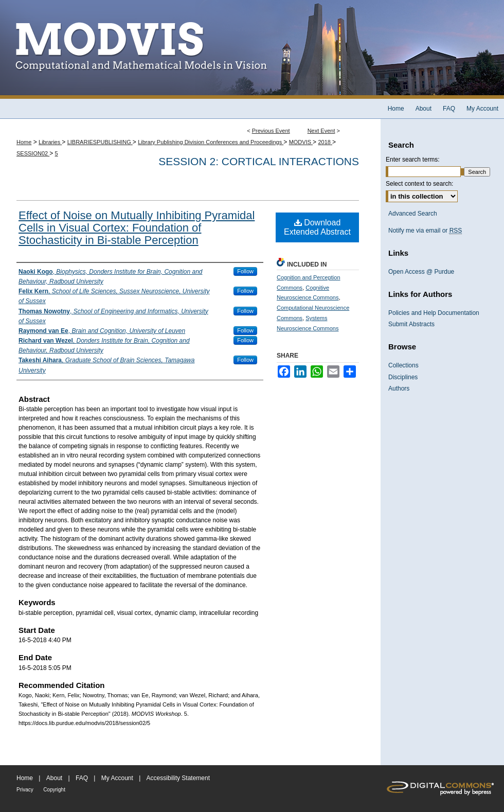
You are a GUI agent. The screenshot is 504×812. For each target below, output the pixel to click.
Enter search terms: (413, 160)
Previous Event (271, 131)
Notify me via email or (425, 231)
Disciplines (403, 377)
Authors (399, 389)
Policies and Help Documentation (434, 313)
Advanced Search (413, 214)
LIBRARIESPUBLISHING (100, 142)
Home (24, 142)
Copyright (54, 790)
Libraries (50, 142)
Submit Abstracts (411, 324)
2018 (325, 142)
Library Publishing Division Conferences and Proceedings (211, 142)
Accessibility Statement (178, 778)
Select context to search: (419, 184)
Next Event (321, 131)
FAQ (82, 778)
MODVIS (301, 142)
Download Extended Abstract (317, 227)
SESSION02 (33, 153)
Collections (403, 365)
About (54, 778)
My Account (117, 778)
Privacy (25, 790)
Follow (245, 271)
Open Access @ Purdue (421, 272)
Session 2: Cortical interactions (259, 161)
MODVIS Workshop (252, 49)
